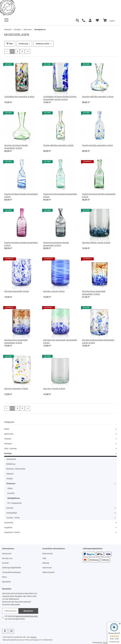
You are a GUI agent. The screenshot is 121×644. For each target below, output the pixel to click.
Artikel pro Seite (42, 44)
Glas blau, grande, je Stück (54, 291)
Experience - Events (12, 532)
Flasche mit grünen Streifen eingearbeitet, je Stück (99, 195)
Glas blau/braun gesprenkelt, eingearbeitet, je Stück (94, 293)
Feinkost (8, 439)
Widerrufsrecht (48, 572)
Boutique (8, 453)
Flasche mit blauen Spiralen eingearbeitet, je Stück (21, 195)
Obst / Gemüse (10, 449)
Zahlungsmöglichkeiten (12, 568)
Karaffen (11, 493)
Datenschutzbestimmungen (26, 616)
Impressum (47, 568)
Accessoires (11, 459)
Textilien (10, 479)
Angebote (8, 527)
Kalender (10, 474)
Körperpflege (12, 513)
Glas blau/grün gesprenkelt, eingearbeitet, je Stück (60, 341)
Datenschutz (48, 554)
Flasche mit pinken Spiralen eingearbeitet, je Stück (21, 244)
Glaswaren (11, 483)
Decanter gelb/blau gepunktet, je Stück (98, 97)
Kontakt (5, 563)
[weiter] (28, 51)
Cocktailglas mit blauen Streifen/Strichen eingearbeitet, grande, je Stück (60, 98)
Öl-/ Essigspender (15, 503)
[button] (90, 20)
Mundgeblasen (14, 498)
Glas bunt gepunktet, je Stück (16, 389)
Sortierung (23, 44)
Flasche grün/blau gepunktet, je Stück (97, 145)
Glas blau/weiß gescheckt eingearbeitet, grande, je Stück (98, 341)
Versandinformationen (11, 572)
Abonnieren (28, 611)
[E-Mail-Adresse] (10, 611)
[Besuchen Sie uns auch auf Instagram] (11, 631)
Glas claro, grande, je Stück (54, 389)
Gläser (10, 488)
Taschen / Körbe (13, 518)
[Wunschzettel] (97, 20)
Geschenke (9, 523)
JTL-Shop (106, 643)
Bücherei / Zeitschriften (16, 469)
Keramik (10, 508)
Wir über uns (7, 558)
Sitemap (46, 563)
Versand (33, 637)
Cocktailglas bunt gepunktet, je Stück (19, 97)
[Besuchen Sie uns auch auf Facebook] (5, 631)
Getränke (8, 444)
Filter (10, 44)
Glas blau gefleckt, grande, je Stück (96, 243)
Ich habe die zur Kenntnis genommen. (21, 618)
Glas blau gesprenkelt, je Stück (17, 291)
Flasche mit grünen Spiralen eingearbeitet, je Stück (60, 195)
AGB (44, 558)
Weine (7, 429)
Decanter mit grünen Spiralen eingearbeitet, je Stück (16, 147)
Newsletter (7, 582)
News (4, 577)
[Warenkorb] (109, 20)
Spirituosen (9, 434)
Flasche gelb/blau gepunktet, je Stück (58, 145)
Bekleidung (11, 464)
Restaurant (7, 554)
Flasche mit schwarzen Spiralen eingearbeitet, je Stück (56, 244)
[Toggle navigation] (6, 20)
